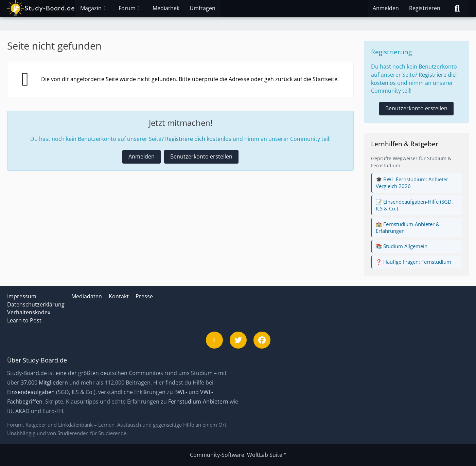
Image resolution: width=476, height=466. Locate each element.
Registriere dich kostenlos (198, 139)
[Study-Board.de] (41, 8)
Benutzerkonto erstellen (201, 156)
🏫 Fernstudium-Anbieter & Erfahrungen (408, 227)
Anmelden (386, 8)
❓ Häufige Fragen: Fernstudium (413, 262)
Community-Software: (238, 455)
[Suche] (457, 8)
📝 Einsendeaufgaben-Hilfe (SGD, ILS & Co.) (414, 205)
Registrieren (425, 8)
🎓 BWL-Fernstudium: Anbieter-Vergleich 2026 (413, 183)
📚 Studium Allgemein (402, 246)
